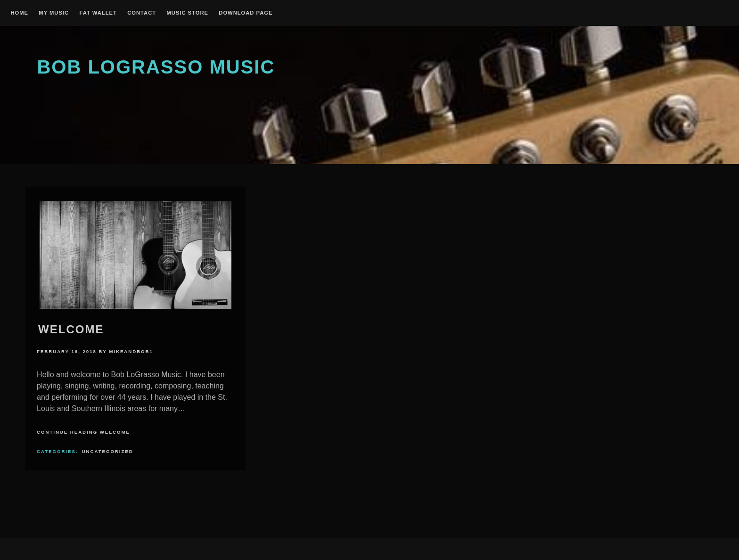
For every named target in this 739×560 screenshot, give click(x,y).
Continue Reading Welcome (83, 432)
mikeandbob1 (131, 351)
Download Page (246, 13)
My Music (54, 13)
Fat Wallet (98, 13)
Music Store (187, 13)
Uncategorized (108, 451)
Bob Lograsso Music (156, 67)
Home (19, 13)
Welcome (71, 329)
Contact (142, 13)
